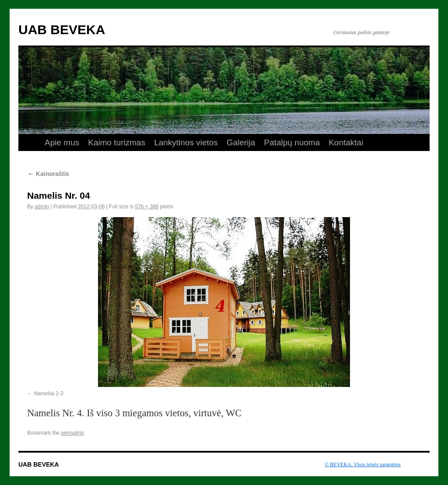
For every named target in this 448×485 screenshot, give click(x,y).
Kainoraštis (48, 174)
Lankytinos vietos (186, 142)
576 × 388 (147, 207)
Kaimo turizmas (117, 142)
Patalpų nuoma (292, 142)
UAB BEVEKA (62, 30)
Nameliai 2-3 (48, 394)
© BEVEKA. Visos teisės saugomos (363, 464)
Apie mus (62, 142)
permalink (72, 433)
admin (42, 207)
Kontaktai (346, 142)
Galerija (241, 142)
